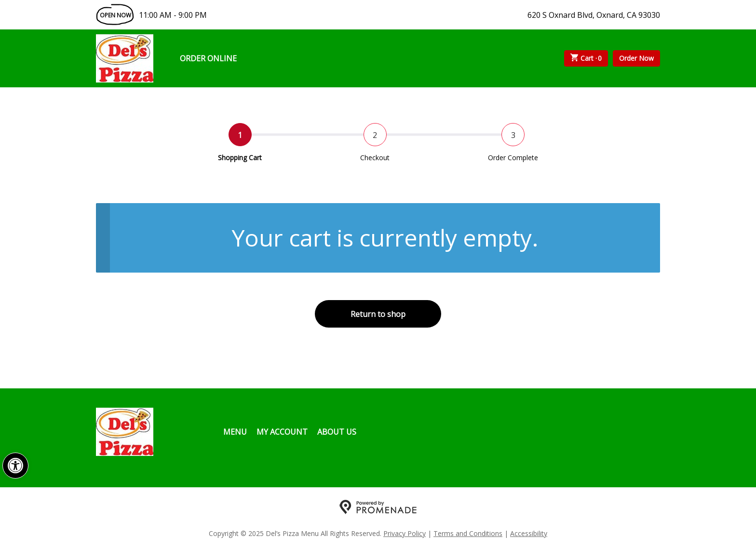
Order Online (208, 58)
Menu (235, 432)
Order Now (636, 58)
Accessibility (529, 533)
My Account (282, 432)
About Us (337, 432)
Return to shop (378, 314)
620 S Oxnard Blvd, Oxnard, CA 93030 (594, 15)
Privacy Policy (405, 533)
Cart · (586, 58)
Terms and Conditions (468, 533)
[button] (15, 466)
